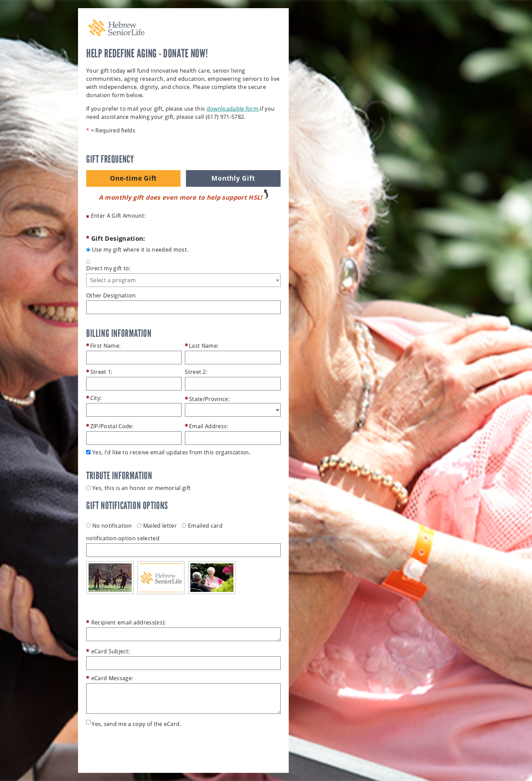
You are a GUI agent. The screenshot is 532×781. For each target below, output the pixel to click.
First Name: (106, 346)
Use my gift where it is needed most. (140, 250)
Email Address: (208, 426)
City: (96, 398)
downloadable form (233, 109)
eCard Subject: (110, 651)
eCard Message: (112, 678)
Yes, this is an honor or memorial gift (141, 488)
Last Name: (204, 346)
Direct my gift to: (108, 268)
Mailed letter (157, 526)
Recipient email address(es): (129, 622)
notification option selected (123, 538)
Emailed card (202, 526)
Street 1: (101, 372)
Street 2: (196, 372)
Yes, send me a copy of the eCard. (136, 724)
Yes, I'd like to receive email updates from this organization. (171, 452)
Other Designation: (111, 295)
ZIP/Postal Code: (112, 426)
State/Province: (209, 399)
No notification (109, 526)
